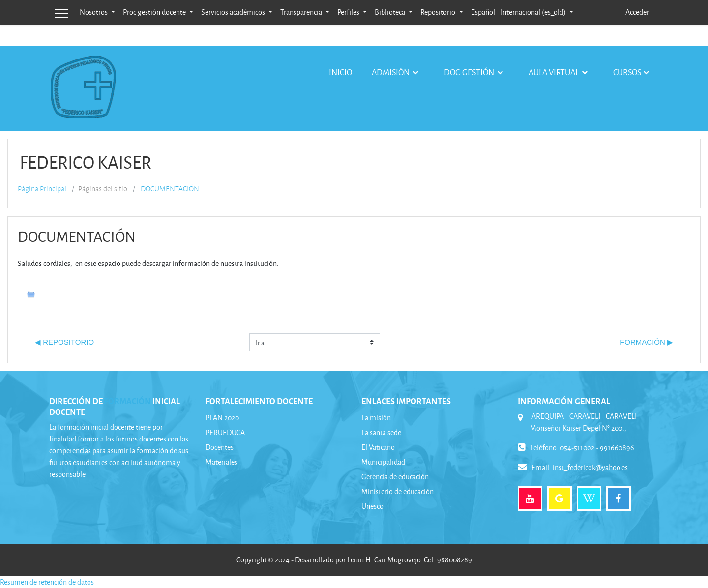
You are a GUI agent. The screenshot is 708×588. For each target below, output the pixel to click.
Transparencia (302, 12)
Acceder (637, 12)
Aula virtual (554, 72)
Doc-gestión (470, 72)
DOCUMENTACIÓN (170, 189)
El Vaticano (378, 447)
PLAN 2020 (222, 418)
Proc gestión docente (155, 12)
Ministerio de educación (398, 491)
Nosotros (94, 12)
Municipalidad (383, 462)
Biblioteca (391, 12)
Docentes (220, 447)
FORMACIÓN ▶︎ (647, 342)
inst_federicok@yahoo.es (590, 467)
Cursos (627, 72)
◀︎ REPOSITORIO (64, 342)
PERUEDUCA (225, 432)
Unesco (372, 506)
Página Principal (42, 189)
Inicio (340, 72)
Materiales (221, 462)
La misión (376, 418)
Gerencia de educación (395, 477)
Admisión (391, 72)
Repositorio (439, 12)
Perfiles (349, 12)
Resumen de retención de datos (47, 582)
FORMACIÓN (128, 401)
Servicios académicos (234, 12)
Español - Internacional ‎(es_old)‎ (519, 12)
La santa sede (381, 432)
